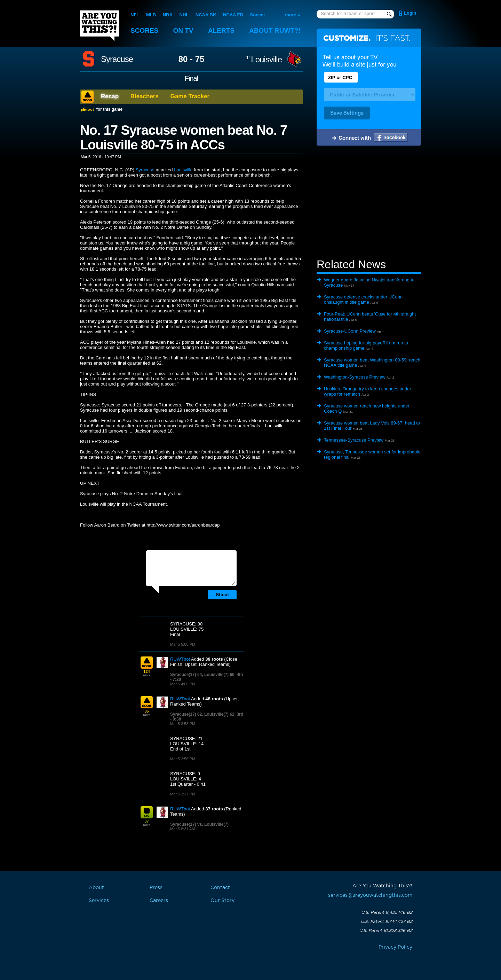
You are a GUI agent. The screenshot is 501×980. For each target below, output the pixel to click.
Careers (159, 901)
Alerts (221, 30)
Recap (110, 96)
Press (156, 888)
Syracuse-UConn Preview (350, 331)
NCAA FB (233, 15)
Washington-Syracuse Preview (355, 377)
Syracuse (117, 59)
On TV (183, 30)
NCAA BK (206, 15)
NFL (135, 15)
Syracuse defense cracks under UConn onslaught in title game (363, 300)
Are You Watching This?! (100, 26)
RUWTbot (180, 659)
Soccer (258, 15)
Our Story (222, 901)
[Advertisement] (369, 203)
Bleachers (145, 96)
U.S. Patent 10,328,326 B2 (386, 931)
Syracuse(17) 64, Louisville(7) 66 (202, 675)
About (275, 30)
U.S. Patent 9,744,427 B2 (387, 921)
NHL (184, 15)
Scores (144, 30)
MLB (151, 15)
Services (99, 901)
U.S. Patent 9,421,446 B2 (387, 912)
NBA (168, 15)
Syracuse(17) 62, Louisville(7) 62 (202, 714)
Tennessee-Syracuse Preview (354, 440)
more (291, 15)
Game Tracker (190, 96)
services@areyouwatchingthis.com (370, 895)
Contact (220, 888)
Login (410, 13)
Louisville (264, 59)
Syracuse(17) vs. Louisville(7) (199, 824)
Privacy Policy (395, 947)
